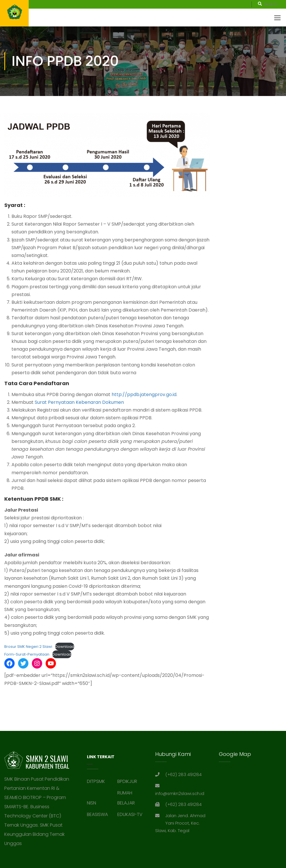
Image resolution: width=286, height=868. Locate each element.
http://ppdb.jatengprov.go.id (144, 394)
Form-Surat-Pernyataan (27, 654)
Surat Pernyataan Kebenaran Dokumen (79, 402)
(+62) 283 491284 (183, 774)
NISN (92, 803)
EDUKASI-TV (130, 814)
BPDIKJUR (127, 781)
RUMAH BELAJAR (126, 798)
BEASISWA (97, 814)
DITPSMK (96, 781)
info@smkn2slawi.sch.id (180, 793)
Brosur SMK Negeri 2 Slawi (28, 647)
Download (65, 647)
